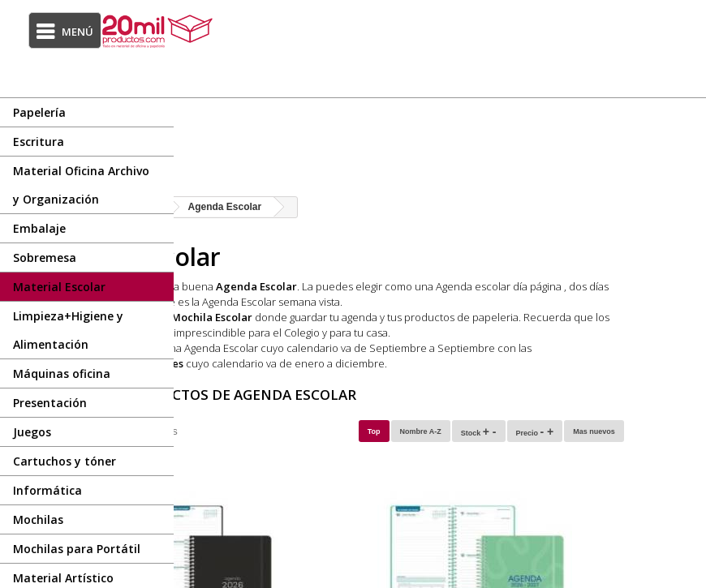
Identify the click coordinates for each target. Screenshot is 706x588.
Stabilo (368, 333)
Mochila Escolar (372, 317)
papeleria (655, 317)
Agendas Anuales (314, 363)
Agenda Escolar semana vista (529, 302)
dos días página (293, 302)
